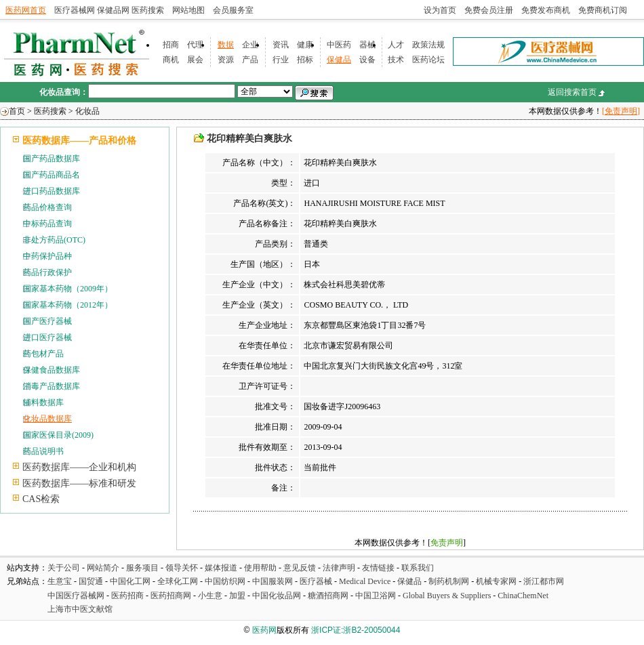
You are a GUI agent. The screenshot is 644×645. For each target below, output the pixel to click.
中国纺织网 (225, 581)
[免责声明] (621, 111)
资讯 (281, 45)
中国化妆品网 (277, 596)
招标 (305, 60)
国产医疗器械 (47, 321)
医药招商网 (171, 596)
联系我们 (418, 568)
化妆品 (87, 111)
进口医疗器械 (47, 337)
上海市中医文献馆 (80, 609)
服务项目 (142, 568)
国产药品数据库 (52, 159)
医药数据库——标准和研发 (79, 483)
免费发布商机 (546, 10)
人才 (396, 45)
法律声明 (339, 568)
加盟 (238, 596)
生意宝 (60, 581)
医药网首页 (26, 10)
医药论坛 (428, 60)
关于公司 (64, 568)
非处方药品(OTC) (54, 240)
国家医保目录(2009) (58, 435)
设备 (367, 60)
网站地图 (188, 10)
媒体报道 (221, 568)
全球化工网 (178, 581)
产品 (250, 60)
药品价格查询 (47, 207)
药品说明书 (43, 451)
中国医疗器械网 (76, 596)
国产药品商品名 (52, 175)
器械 (367, 45)
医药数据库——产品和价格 (79, 141)
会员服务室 (233, 10)
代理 (195, 45)
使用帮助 (260, 568)
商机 (171, 60)
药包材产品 (43, 354)
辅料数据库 (43, 402)
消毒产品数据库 (52, 386)
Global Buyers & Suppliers (447, 596)
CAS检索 (41, 499)
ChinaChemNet (523, 596)
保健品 (339, 60)
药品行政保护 (47, 272)
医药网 (264, 630)
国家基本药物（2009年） (68, 289)
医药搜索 (148, 10)
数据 (226, 45)
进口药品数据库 (52, 191)
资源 (226, 60)
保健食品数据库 (52, 370)
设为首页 (440, 10)
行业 (281, 60)
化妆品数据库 (47, 419)
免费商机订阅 (603, 10)
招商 (171, 45)
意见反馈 (300, 568)
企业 (250, 45)
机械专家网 (496, 581)
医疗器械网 (75, 10)
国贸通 (91, 581)
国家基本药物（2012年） (68, 305)
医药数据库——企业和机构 (79, 467)
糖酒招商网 (328, 596)
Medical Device (365, 581)
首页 (17, 111)
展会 (195, 60)
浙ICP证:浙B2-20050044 (356, 630)
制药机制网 (449, 581)
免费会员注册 (489, 10)
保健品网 (113, 10)
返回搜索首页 (572, 92)
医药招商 (127, 596)
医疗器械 (316, 581)
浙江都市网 (544, 581)
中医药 (339, 45)
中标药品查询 (47, 224)
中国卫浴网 (377, 596)
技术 (396, 60)
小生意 (210, 596)
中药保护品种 (47, 256)
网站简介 (103, 568)
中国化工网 (130, 581)
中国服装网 (273, 581)
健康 (305, 45)
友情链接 (378, 568)
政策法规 (428, 45)
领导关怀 (182, 568)
